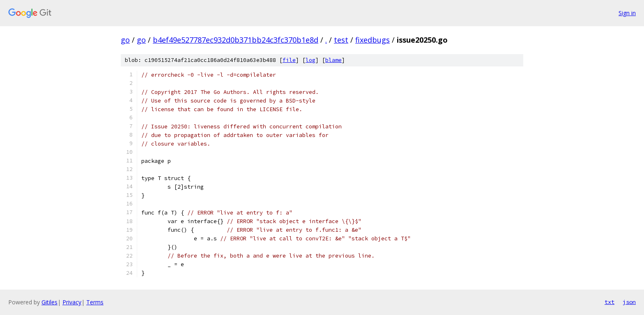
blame (333, 60)
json (629, 302)
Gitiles (49, 302)
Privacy (72, 302)
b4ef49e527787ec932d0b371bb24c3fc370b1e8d (236, 40)
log (310, 60)
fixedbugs (373, 40)
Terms (95, 302)
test (341, 40)
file (289, 60)
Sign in (627, 13)
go (125, 40)
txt (609, 302)
